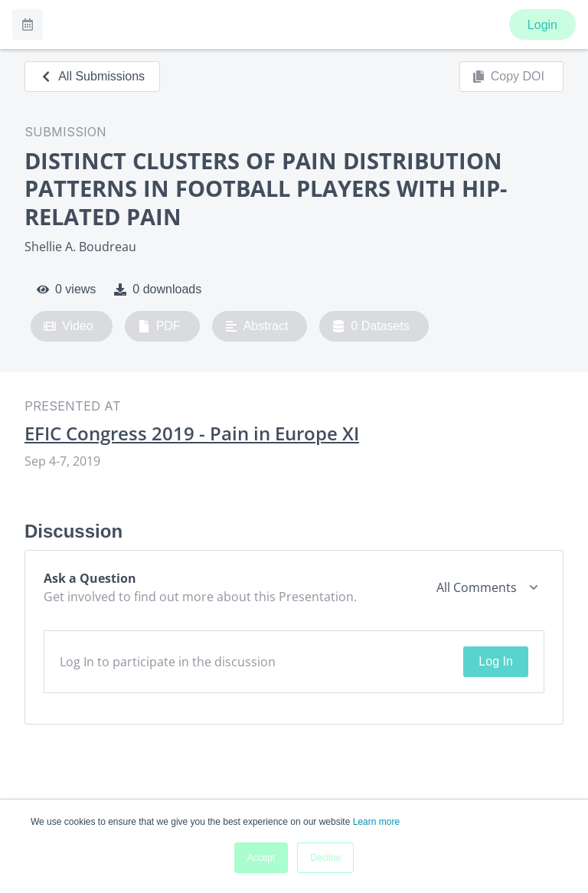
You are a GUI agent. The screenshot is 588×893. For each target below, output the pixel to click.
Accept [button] (261, 858)
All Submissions (92, 76)
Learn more (376, 822)
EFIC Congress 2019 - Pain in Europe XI (192, 433)
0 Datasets (371, 326)
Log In (495, 661)
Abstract (257, 326)
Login (542, 25)
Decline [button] (325, 858)
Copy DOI (508, 77)
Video (69, 326)
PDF (159, 326)
